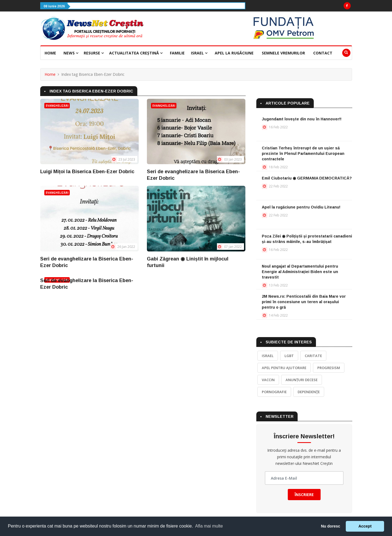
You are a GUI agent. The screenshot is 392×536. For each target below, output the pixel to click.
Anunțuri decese (302, 380)
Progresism (329, 368)
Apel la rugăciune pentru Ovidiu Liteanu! (301, 207)
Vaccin (268, 380)
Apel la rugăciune (234, 53)
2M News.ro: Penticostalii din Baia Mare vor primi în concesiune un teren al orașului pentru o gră (304, 302)
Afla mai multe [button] (209, 526)
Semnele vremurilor (283, 53)
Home (50, 53)
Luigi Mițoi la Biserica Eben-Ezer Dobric (87, 172)
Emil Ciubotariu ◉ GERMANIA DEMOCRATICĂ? (307, 178)
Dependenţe (309, 392)
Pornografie (274, 392)
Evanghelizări (57, 106)
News (71, 53)
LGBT (289, 356)
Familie (177, 53)
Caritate (313, 356)
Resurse (94, 53)
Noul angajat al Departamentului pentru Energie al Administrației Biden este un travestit (300, 272)
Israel (199, 53)
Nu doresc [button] (330, 526)
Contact (323, 53)
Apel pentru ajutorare (284, 368)
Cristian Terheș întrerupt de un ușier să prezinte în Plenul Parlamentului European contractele (303, 153)
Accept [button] (365, 526)
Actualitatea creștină (136, 53)
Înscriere (304, 495)
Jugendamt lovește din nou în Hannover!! (302, 119)
